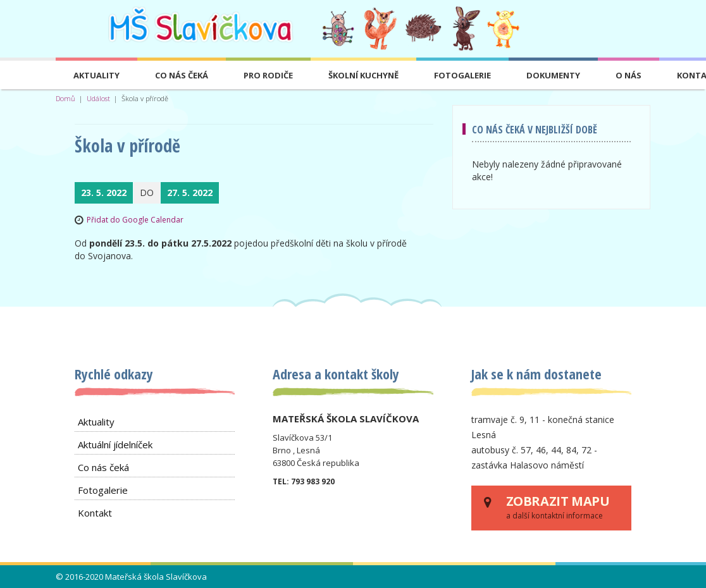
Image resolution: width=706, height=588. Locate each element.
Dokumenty (553, 75)
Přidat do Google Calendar (135, 220)
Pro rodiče (268, 75)
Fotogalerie (462, 75)
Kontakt (95, 513)
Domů (65, 98)
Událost (98, 98)
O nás (629, 75)
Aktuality (96, 75)
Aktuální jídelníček (115, 444)
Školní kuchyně (363, 75)
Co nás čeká (182, 75)
